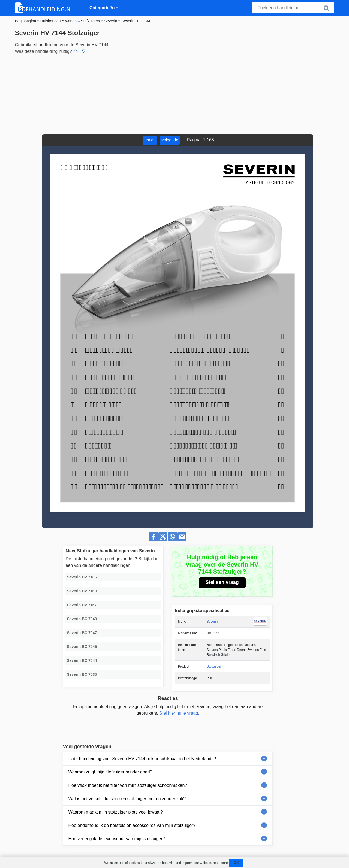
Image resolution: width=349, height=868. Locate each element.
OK (236, 863)
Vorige (150, 140)
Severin (212, 622)
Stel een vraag (222, 582)
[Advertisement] (174, 93)
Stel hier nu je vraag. (179, 713)
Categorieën (102, 8)
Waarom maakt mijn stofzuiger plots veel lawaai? (115, 812)
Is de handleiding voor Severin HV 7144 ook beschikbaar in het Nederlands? (142, 759)
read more (220, 863)
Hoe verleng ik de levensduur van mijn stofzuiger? (116, 839)
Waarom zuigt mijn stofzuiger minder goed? (110, 772)
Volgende (170, 140)
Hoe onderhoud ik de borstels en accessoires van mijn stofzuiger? (132, 825)
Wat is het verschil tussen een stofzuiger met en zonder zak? (127, 799)
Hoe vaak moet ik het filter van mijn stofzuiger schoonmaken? (128, 785)
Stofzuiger (214, 666)
